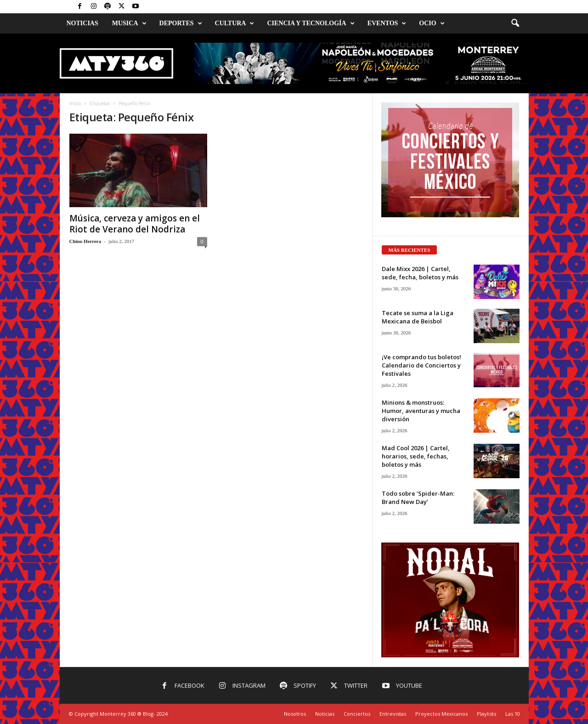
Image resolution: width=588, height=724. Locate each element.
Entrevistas (393, 714)
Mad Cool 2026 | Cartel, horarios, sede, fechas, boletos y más (416, 456)
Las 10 (513, 714)
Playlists (486, 714)
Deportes (181, 23)
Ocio (432, 23)
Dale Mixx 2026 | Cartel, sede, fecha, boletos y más (420, 273)
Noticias (82, 23)
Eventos (387, 23)
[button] (515, 23)
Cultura (235, 23)
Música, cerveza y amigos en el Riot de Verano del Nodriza (135, 224)
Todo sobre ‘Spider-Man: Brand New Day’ (418, 498)
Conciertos (357, 714)
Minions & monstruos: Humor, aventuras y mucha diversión (421, 411)
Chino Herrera (85, 241)
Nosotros (295, 714)
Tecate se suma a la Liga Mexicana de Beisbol (418, 317)
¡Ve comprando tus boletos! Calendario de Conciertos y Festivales (421, 365)
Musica (129, 23)
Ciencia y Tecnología (311, 23)
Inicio (75, 103)
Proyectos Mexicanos (441, 714)
